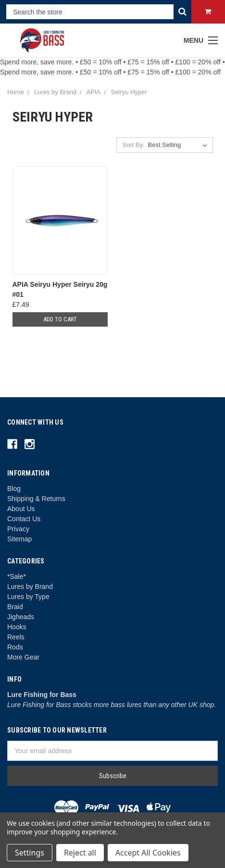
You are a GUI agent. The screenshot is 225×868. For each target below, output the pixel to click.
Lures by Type (28, 597)
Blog (14, 489)
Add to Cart (60, 319)
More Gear (23, 657)
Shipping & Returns (36, 499)
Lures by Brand (30, 587)
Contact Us (24, 519)
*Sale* (17, 576)
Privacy (18, 529)
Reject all (80, 853)
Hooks (17, 627)
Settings (30, 853)
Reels (16, 637)
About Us (21, 509)
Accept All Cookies (148, 853)
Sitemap (19, 539)
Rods (15, 647)
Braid (15, 607)
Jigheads (21, 617)
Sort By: (133, 145)
